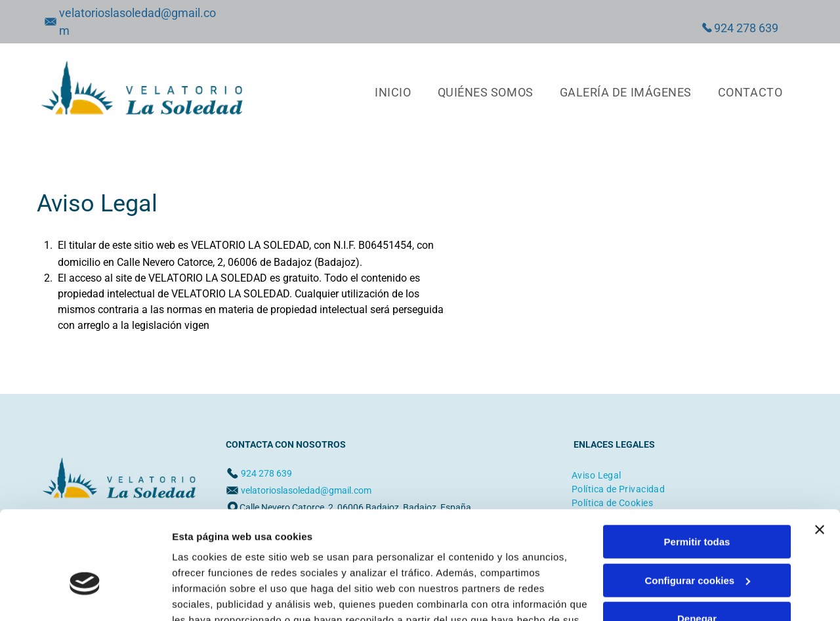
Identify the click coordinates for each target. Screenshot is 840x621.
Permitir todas (697, 465)
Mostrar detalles (210, 595)
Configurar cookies (697, 503)
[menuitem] (393, 92)
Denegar (697, 542)
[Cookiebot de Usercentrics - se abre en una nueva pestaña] (85, 595)
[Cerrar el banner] (820, 453)
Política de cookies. (268, 559)
